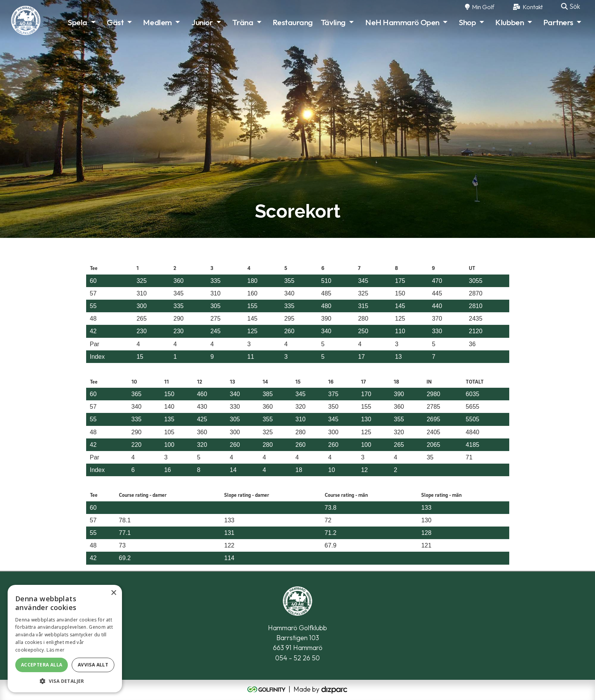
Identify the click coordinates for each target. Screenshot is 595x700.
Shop (467, 22)
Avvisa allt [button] (93, 665)
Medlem (157, 22)
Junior (202, 22)
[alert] (65, 639)
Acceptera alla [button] (42, 665)
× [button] (113, 593)
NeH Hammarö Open (402, 22)
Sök (571, 6)
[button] (65, 681)
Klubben (509, 22)
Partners (558, 22)
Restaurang (293, 22)
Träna (243, 22)
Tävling (333, 22)
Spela (78, 22)
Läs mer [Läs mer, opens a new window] (55, 650)
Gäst (115, 22)
